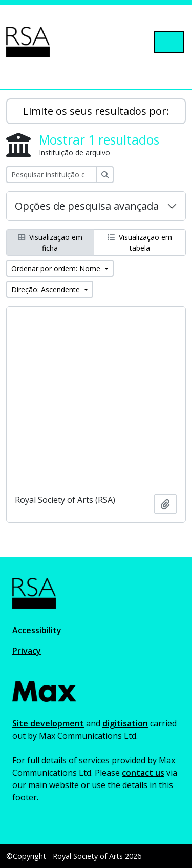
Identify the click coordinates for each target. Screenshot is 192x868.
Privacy (27, 651)
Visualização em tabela (140, 243)
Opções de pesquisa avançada (87, 206)
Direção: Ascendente (47, 289)
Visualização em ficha (50, 243)
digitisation (125, 723)
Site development (48, 723)
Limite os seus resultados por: (96, 111)
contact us (143, 773)
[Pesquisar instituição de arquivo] (51, 175)
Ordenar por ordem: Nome (57, 268)
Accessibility (37, 630)
